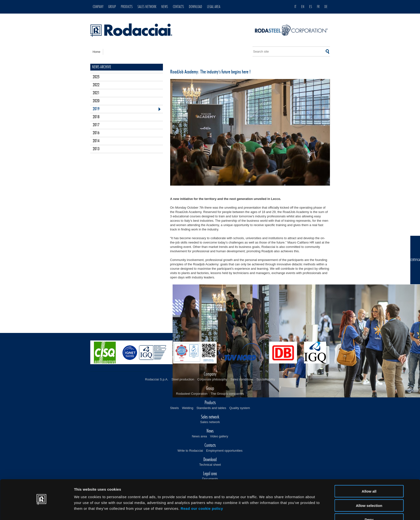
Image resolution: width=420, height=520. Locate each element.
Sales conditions (242, 379)
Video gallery (219, 436)
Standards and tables (211, 408)
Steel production (183, 379)
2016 (96, 133)
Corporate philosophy (212, 379)
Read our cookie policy (202, 495)
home (97, 52)
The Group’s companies (227, 394)
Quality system (240, 408)
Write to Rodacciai (190, 451)
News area (199, 436)
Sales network (210, 422)
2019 (96, 109)
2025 (96, 77)
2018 (96, 117)
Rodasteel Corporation (192, 394)
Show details (264, 510)
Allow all (369, 477)
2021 (96, 93)
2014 (96, 141)
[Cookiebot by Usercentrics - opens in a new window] (42, 511)
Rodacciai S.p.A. (157, 379)
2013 (96, 149)
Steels (175, 408)
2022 (96, 85)
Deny (369, 506)
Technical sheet (210, 465)
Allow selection (369, 492)
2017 (96, 125)
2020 (96, 101)
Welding (188, 408)
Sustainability (266, 379)
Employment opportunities (224, 451)
